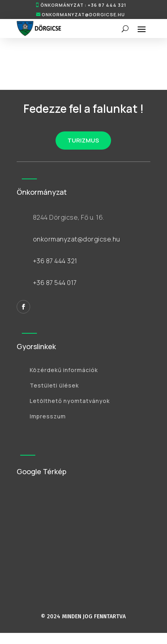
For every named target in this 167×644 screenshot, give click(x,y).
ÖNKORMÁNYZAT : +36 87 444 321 (83, 5)
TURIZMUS (83, 140)
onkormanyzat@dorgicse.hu (83, 14)
